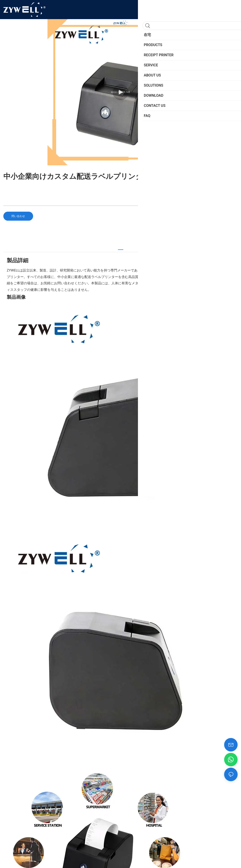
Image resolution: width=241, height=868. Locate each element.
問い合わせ (18, 216)
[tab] (121, 248)
